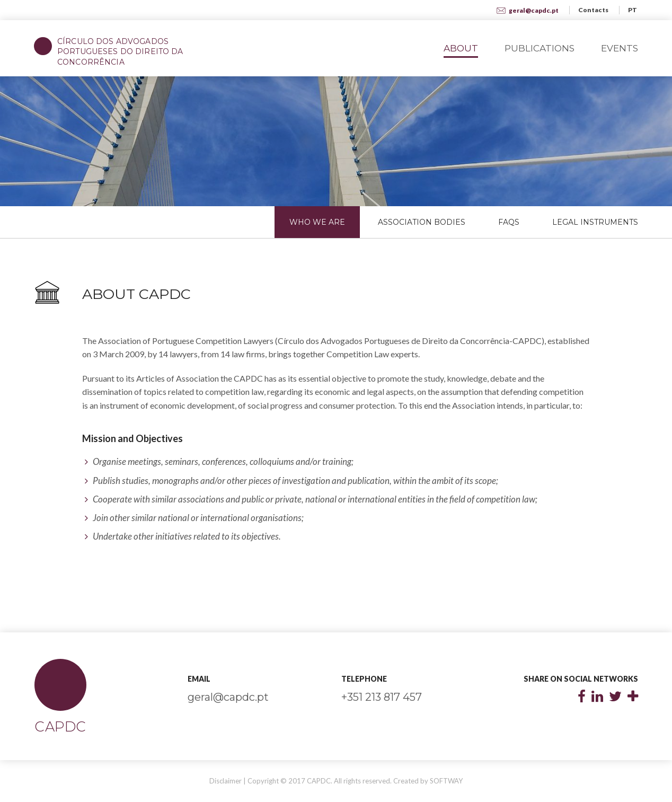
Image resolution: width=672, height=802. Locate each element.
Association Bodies (422, 222)
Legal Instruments (595, 222)
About (461, 48)
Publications (540, 48)
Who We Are (317, 222)
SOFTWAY (446, 781)
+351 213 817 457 (382, 697)
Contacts (593, 10)
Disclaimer (226, 781)
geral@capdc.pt (528, 10)
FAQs (509, 222)
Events (620, 48)
